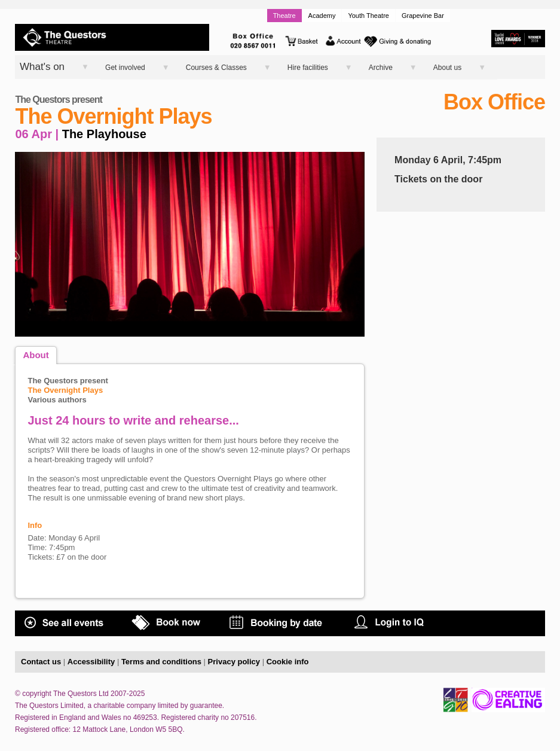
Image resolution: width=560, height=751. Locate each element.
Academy (322, 16)
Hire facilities (308, 68)
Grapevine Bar (423, 16)
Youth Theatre (368, 16)
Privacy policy (234, 662)
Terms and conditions (161, 662)
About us (447, 68)
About (36, 355)
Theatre (284, 16)
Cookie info (288, 662)
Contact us (41, 662)
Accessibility (91, 662)
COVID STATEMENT (488, 631)
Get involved (125, 68)
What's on (42, 67)
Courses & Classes (216, 68)
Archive (381, 68)
